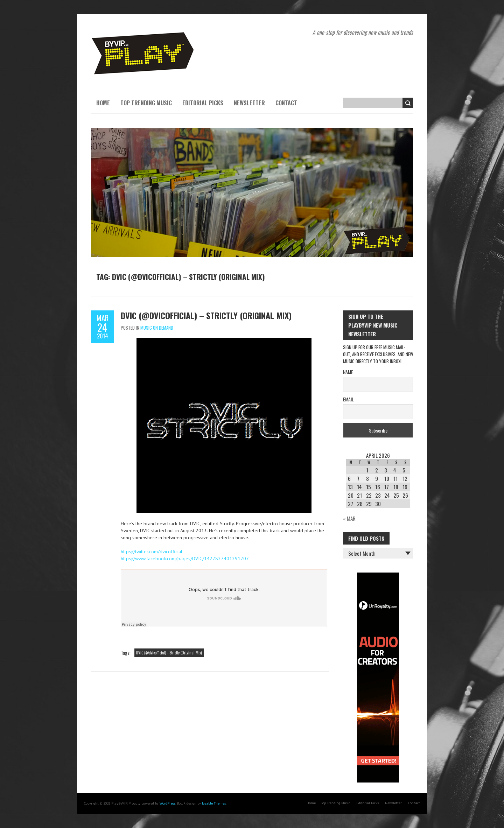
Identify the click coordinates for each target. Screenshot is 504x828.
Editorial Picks (203, 103)
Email (348, 399)
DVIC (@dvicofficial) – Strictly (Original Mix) (206, 315)
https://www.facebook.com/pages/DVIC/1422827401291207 (185, 559)
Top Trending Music (146, 103)
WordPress (167, 803)
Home (103, 103)
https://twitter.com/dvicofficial (152, 552)
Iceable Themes (214, 803)
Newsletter (249, 103)
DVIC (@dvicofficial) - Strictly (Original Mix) (169, 653)
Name (348, 372)
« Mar (349, 518)
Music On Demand (157, 328)
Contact (286, 103)
